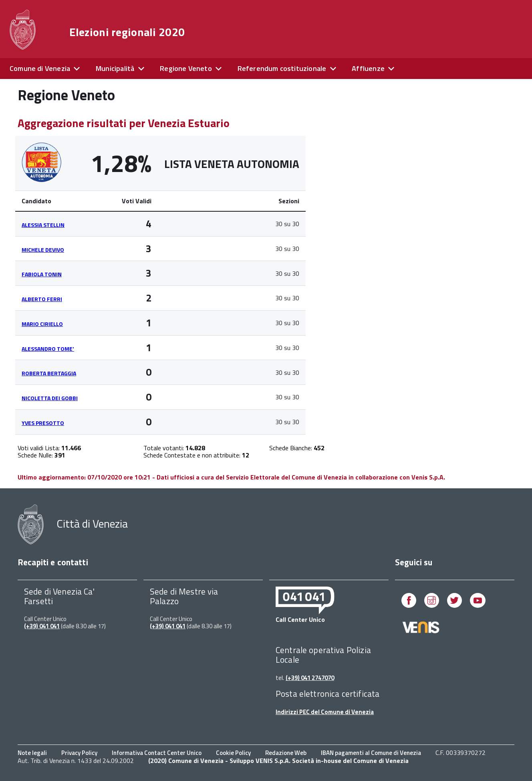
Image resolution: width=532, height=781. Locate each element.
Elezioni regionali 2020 (127, 32)
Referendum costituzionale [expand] (282, 68)
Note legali (32, 753)
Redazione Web (286, 753)
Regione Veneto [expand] (186, 68)
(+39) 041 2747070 (310, 678)
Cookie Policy (233, 753)
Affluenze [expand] (368, 68)
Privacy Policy (79, 753)
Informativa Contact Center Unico (157, 753)
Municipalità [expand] (115, 68)
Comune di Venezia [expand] (40, 68)
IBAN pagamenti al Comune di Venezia (371, 753)
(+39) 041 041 (42, 626)
